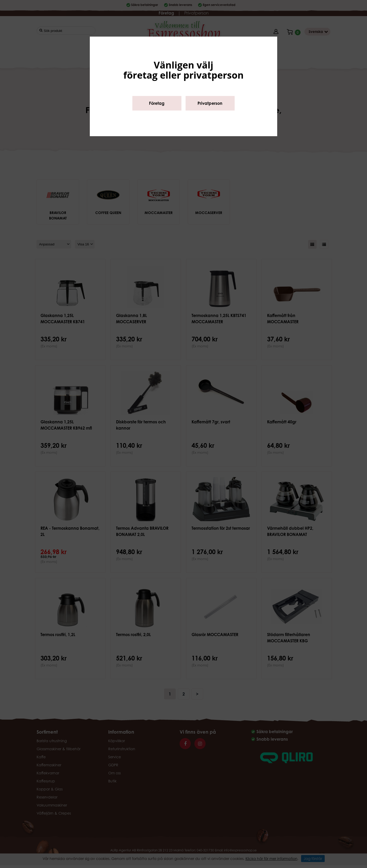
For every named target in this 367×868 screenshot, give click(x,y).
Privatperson (210, 103)
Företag (157, 103)
